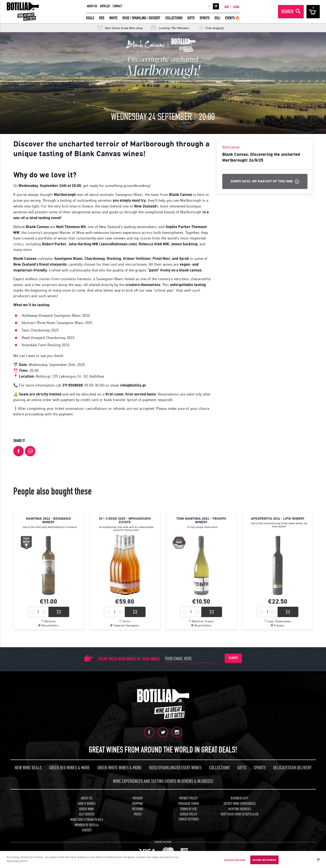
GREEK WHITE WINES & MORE (119, 768)
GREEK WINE (87, 809)
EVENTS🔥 (233, 18)
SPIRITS (205, 18)
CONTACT (117, 6)
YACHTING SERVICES (239, 809)
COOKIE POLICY (188, 814)
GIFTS (191, 18)
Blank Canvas (231, 147)
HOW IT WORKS (87, 804)
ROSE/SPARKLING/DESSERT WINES (175, 768)
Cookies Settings (235, 860)
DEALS (90, 18)
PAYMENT (138, 798)
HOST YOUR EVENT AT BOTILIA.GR (240, 814)
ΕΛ (209, 6)
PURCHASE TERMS (189, 804)
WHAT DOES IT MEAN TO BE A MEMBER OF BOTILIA (87, 822)
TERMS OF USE (188, 809)
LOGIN (236, 7)
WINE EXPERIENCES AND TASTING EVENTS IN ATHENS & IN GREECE (163, 781)
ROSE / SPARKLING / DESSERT (141, 18)
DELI (217, 18)
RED (102, 18)
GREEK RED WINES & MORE (69, 768)
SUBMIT (233, 658)
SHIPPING (138, 804)
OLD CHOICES (87, 814)
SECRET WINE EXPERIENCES (240, 804)
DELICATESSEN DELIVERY (292, 768)
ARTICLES (105, 6)
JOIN (226, 7)
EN (216, 6)
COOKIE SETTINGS (189, 819)
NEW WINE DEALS (28, 768)
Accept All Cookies (264, 860)
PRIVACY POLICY (188, 798)
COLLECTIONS (174, 18)
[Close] (319, 859)
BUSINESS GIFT (240, 798)
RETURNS (138, 809)
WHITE (113, 18)
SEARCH (287, 12)
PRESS (138, 814)
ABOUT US (92, 6)
